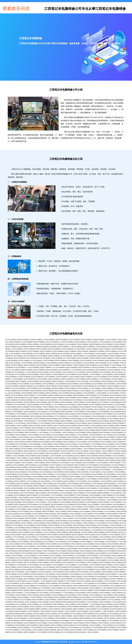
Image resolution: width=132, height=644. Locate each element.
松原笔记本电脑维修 (82, 398)
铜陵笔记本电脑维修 (42, 349)
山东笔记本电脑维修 (27, 363)
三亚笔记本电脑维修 (55, 456)
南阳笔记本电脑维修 (14, 342)
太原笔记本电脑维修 (113, 467)
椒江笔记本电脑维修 (18, 432)
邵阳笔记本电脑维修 (70, 414)
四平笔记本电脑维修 (95, 451)
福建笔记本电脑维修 (73, 391)
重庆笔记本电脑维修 (102, 453)
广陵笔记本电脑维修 (88, 449)
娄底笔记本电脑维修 (73, 361)
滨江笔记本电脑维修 (42, 395)
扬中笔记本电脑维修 (17, 451)
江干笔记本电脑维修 (42, 421)
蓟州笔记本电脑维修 (44, 358)
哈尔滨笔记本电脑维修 (118, 465)
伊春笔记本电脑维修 (64, 386)
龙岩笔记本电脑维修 (112, 428)
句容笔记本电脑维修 (23, 437)
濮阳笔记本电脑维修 (27, 370)
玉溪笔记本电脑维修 (116, 439)
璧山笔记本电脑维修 (94, 481)
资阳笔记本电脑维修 (63, 347)
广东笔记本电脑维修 (88, 354)
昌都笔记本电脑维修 (73, 437)
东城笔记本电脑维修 (82, 472)
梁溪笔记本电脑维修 (31, 465)
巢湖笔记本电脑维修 (29, 365)
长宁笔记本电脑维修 (60, 416)
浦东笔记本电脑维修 (34, 458)
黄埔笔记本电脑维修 (39, 393)
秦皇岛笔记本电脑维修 (77, 439)
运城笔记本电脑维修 (12, 361)
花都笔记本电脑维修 (107, 381)
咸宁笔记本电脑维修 (39, 354)
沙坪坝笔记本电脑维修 (98, 416)
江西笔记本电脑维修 (57, 588)
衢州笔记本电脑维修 (45, 381)
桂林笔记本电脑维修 (82, 414)
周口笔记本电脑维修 (99, 477)
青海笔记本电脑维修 (73, 484)
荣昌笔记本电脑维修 (48, 628)
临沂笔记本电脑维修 (110, 474)
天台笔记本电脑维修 (119, 405)
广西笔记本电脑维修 (17, 349)
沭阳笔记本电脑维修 (21, 435)
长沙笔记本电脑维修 (80, 470)
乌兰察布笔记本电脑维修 (97, 367)
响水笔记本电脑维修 (82, 374)
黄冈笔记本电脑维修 (61, 361)
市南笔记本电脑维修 (121, 458)
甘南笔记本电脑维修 (36, 474)
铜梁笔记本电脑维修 (50, 630)
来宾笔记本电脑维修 (50, 428)
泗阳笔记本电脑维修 (54, 421)
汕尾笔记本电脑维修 (80, 342)
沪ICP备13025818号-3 (90, 642)
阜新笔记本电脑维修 (45, 367)
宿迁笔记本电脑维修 (85, 474)
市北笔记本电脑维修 (84, 444)
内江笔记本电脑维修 (36, 361)
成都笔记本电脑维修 (18, 470)
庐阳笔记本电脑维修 (39, 419)
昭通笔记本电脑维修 (121, 426)
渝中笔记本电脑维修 (84, 458)
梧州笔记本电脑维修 (17, 402)
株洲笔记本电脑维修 (43, 456)
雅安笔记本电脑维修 (112, 477)
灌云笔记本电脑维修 (91, 421)
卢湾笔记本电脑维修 (70, 381)
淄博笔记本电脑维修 (69, 442)
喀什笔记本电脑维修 (101, 386)
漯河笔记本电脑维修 (27, 354)
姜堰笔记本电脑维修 (54, 395)
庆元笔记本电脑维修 (36, 384)
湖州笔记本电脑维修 (36, 416)
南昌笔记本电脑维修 (21, 472)
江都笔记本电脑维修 (95, 435)
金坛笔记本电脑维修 (43, 465)
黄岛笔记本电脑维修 (90, 430)
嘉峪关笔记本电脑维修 (14, 453)
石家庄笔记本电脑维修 (57, 491)
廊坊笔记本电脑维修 (24, 361)
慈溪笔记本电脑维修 (110, 446)
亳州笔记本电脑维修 (94, 442)
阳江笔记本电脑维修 (42, 623)
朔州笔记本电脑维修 (64, 439)
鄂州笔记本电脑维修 (113, 400)
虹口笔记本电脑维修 (76, 363)
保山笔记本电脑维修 (33, 414)
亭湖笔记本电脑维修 (114, 463)
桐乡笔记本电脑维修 (73, 384)
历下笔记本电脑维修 (96, 444)
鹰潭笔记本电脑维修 (54, 402)
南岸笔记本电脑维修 (53, 430)
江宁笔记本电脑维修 (116, 365)
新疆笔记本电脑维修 (110, 484)
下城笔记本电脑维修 (60, 511)
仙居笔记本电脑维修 (64, 419)
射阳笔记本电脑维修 (38, 409)
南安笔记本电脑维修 (54, 349)
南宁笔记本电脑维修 (105, 470)
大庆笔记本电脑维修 (70, 398)
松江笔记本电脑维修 (73, 474)
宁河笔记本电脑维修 (105, 342)
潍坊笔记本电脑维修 (23, 391)
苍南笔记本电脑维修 (55, 602)
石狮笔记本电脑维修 (39, 363)
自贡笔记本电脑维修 (96, 426)
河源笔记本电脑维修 (49, 340)
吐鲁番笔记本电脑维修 (61, 521)
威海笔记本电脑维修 (110, 361)
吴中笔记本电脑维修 (68, 465)
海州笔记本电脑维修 (88, 463)
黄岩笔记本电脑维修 (49, 460)
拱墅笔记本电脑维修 (54, 525)
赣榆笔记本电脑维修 (51, 449)
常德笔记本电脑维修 (107, 388)
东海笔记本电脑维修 (13, 409)
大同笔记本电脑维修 (77, 453)
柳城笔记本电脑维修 (62, 340)
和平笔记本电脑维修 (92, 465)
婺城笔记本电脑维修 (86, 460)
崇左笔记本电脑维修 (68, 456)
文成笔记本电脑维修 (54, 609)
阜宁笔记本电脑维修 (103, 395)
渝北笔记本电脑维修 (82, 381)
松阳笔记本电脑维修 (107, 405)
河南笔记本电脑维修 (87, 477)
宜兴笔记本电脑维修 (13, 386)
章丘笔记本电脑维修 (11, 384)
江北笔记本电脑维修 (47, 444)
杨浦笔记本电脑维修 (54, 356)
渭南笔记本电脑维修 (66, 412)
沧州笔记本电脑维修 (60, 590)
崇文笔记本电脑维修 (73, 416)
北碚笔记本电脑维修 (88, 363)
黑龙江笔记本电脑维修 (26, 486)
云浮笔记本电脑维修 (106, 481)
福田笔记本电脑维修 (96, 458)
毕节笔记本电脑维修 (21, 414)
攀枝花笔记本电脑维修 (55, 546)
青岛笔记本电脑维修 (92, 456)
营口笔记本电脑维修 (49, 377)
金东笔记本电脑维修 (49, 446)
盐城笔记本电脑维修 (64, 363)
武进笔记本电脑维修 (58, 509)
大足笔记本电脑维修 (57, 481)
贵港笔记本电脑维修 (64, 370)
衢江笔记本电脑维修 (36, 446)
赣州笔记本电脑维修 (36, 391)
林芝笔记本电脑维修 (81, 423)
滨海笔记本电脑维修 (62, 574)
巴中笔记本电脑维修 (116, 479)
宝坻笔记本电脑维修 (119, 344)
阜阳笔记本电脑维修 (99, 428)
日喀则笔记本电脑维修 (67, 451)
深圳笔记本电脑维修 (80, 456)
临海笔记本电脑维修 (33, 374)
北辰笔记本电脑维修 (55, 593)
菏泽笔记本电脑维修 (63, 477)
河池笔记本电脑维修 (113, 347)
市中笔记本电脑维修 (12, 460)
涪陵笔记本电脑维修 (92, 349)
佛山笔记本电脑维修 (95, 414)
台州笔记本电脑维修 (51, 363)
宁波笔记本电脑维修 (22, 458)
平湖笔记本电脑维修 (48, 407)
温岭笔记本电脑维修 (54, 365)
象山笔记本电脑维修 (73, 407)
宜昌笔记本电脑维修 (25, 428)
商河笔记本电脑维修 (82, 344)
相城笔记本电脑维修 (29, 451)
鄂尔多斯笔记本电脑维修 (25, 400)
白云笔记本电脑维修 (58, 405)
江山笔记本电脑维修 (43, 432)
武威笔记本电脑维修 (121, 398)
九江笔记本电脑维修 (87, 428)
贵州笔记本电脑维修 (103, 479)
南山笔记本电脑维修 (111, 416)
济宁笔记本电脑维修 (105, 379)
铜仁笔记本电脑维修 (76, 400)
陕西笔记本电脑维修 (85, 484)
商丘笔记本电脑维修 (11, 340)
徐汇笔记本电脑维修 (28, 430)
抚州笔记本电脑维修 (60, 597)
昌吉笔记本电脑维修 (42, 412)
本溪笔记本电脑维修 (29, 412)
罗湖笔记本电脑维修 (59, 444)
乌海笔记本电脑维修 (51, 439)
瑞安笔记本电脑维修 (60, 407)
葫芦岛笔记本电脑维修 (52, 342)
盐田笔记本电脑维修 (65, 430)
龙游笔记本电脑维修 (76, 419)
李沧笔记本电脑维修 (70, 405)
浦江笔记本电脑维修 (88, 419)
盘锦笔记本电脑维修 (70, 351)
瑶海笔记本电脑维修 (114, 430)
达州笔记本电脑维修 (38, 477)
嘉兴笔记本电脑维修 (59, 530)
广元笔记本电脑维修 (17, 379)
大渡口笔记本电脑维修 (14, 393)
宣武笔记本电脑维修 (34, 444)
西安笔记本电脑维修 (62, 467)
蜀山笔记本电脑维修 (108, 444)
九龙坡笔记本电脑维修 (33, 405)
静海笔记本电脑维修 (45, 351)
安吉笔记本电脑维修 (80, 432)
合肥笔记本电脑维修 (11, 474)
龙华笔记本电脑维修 (95, 381)
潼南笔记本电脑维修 (36, 484)
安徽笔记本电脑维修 (21, 381)
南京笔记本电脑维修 (95, 472)
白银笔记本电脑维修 (22, 426)
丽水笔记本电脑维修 (29, 356)
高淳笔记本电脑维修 (33, 351)
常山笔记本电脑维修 (11, 407)
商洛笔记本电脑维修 (107, 358)
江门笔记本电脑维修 (76, 370)
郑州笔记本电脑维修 (55, 470)
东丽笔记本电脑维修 (45, 398)
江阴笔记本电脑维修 (116, 402)
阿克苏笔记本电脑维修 (108, 398)
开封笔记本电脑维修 (18, 456)
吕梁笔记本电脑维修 (32, 388)
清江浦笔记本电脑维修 (101, 463)
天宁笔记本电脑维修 (19, 423)
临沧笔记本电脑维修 (29, 379)
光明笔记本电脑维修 (101, 363)
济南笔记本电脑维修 (54, 488)
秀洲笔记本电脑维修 (86, 446)
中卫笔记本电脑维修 (79, 412)
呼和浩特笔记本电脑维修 (100, 467)
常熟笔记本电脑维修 (75, 409)
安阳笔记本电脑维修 (45, 414)
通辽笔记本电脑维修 (91, 412)
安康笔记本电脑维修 (84, 367)
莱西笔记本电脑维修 (103, 356)
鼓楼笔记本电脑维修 (80, 465)
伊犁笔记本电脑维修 (62, 377)
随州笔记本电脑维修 (89, 347)
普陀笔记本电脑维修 (55, 556)
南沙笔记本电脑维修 (113, 363)
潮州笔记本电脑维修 (19, 481)
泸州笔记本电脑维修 (63, 400)
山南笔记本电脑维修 (112, 409)
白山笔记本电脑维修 (17, 412)
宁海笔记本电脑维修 (29, 421)
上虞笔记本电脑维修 (68, 432)
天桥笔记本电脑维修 (27, 419)
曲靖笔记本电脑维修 (57, 504)
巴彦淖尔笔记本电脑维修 (100, 377)
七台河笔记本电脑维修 (33, 367)
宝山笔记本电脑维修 (80, 349)
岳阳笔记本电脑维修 (58, 558)
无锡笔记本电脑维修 (48, 416)
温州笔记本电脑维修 (118, 442)
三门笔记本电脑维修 (101, 393)
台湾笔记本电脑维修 (57, 358)
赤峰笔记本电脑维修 (59, 426)
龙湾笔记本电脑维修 (98, 446)
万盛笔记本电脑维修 (44, 625)
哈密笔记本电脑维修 (53, 535)
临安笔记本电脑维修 (19, 358)
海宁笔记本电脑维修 (17, 395)
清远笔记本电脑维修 (75, 477)
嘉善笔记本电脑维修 (92, 432)
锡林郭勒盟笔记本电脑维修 (97, 351)
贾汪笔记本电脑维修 (110, 384)
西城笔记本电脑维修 (47, 458)
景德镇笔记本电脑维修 (105, 456)
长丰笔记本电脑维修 (23, 384)
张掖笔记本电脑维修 (113, 386)
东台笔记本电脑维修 (103, 365)
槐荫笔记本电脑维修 (102, 430)
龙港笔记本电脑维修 (85, 384)
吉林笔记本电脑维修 (13, 486)
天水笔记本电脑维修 (54, 412)
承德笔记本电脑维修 (58, 581)
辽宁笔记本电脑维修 (42, 632)
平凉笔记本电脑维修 (74, 377)
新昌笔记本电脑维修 (101, 419)
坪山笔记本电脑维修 (80, 372)
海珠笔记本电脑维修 (71, 444)
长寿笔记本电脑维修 (70, 344)
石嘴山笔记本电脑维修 (52, 453)
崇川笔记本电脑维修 (18, 465)
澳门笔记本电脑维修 (19, 367)
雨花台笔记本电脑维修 (33, 398)
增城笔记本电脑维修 (105, 349)
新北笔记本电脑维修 (11, 437)
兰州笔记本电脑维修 (49, 467)
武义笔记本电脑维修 (55, 432)
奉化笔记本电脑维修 (117, 432)
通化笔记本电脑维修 (106, 423)
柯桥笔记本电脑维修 (61, 446)
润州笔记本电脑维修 (19, 398)
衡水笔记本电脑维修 (60, 607)
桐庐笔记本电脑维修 (107, 344)
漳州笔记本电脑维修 (23, 416)
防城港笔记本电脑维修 (36, 340)
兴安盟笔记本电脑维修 (120, 358)
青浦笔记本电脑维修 (99, 340)
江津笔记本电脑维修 (111, 340)
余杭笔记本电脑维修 (70, 374)
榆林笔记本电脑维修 (86, 377)
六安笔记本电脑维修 (54, 579)
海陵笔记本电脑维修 (66, 421)
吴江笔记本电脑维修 (44, 423)
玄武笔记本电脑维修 (42, 451)
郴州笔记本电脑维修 (51, 354)
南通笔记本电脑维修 (58, 381)
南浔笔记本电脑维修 (36, 407)
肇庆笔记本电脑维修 (92, 379)
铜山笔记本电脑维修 (66, 395)
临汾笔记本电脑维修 (111, 367)
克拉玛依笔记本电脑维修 (63, 507)
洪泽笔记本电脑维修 (70, 435)
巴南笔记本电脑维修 (68, 372)
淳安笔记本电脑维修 (60, 618)
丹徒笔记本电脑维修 (32, 423)
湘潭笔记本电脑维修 (32, 442)
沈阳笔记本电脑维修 (22, 467)
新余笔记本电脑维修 (119, 414)
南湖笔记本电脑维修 (60, 498)
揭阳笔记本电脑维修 (69, 481)
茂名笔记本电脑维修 (98, 361)
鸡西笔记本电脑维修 (85, 437)
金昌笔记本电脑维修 (14, 439)
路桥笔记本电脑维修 (12, 446)
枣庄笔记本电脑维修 (74, 428)
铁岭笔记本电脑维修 (23, 347)
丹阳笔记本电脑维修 (55, 465)
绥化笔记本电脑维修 (11, 347)
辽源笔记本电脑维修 (97, 437)
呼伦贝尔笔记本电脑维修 (18, 388)
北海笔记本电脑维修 (92, 342)
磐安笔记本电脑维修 (23, 407)
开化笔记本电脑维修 (113, 393)
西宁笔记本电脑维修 (74, 467)
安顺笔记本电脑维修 (108, 426)
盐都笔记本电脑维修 (76, 449)
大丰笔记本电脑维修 (82, 435)
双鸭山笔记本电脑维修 (58, 549)
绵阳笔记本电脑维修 (90, 439)
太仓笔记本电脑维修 (95, 374)
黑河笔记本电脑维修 (58, 351)
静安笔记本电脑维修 (110, 391)
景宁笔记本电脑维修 (21, 374)
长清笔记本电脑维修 (64, 393)
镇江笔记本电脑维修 (53, 516)
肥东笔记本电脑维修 (95, 405)
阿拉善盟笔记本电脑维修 (49, 347)
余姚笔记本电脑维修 (27, 463)
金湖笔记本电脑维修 (91, 395)
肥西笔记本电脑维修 (76, 393)
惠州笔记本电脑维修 (76, 354)
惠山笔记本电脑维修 (119, 435)
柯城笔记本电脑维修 (73, 460)
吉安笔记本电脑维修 (117, 379)
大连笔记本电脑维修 (107, 451)
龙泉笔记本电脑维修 (42, 365)
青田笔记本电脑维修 (121, 444)
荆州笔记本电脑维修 (39, 370)
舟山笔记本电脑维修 (31, 372)
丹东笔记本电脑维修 (95, 398)
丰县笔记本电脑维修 (76, 463)
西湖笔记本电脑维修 (85, 407)
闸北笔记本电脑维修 (55, 372)
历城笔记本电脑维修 (82, 405)
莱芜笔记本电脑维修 (17, 365)
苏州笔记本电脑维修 (59, 458)
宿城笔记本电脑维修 (51, 463)
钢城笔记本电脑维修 (116, 356)
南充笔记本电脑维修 (23, 474)
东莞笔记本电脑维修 (28, 479)
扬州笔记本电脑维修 (43, 372)
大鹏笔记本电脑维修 (79, 356)
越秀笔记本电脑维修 (108, 458)
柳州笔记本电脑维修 (44, 442)
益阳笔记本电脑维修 (51, 370)
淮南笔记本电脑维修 (66, 402)
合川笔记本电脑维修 (60, 474)
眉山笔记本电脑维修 (44, 481)
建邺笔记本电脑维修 (48, 437)
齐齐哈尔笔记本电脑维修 (81, 451)
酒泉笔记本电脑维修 (71, 367)
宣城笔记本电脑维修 (33, 344)
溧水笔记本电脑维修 (32, 358)
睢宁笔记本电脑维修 (45, 435)
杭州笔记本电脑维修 (58, 472)
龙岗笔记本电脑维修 (27, 393)
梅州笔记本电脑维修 (58, 611)
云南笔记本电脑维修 (54, 479)
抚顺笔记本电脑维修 (118, 423)
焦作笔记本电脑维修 (42, 379)
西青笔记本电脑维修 (51, 386)
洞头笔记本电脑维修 (17, 421)
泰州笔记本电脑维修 (86, 340)
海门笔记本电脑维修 (107, 435)
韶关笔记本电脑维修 (29, 402)
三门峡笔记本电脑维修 (76, 347)
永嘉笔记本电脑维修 (58, 374)
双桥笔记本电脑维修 (50, 477)
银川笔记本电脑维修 (86, 467)
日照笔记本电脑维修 (101, 354)
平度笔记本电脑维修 (58, 595)
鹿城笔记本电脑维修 (14, 463)
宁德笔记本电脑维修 (79, 402)
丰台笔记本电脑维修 (19, 405)
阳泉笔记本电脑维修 (71, 426)
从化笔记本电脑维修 (91, 356)
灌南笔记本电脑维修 (79, 395)
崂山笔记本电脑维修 (14, 419)
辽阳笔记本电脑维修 (82, 358)
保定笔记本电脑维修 (51, 400)
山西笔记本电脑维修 (118, 481)
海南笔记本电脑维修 (54, 616)
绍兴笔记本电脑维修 (91, 402)
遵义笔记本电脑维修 (114, 453)
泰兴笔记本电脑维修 (27, 449)
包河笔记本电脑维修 (24, 460)
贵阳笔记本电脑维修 (31, 470)
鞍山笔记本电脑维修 (110, 437)
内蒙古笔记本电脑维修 (23, 484)
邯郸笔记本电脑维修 (84, 426)
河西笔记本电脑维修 (54, 451)
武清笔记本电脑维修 (48, 474)
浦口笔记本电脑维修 (39, 386)
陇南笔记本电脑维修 (36, 347)
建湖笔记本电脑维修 (116, 421)
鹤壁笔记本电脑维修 (100, 400)
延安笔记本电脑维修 (12, 400)
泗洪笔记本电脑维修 (97, 407)
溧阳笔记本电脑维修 (55, 563)
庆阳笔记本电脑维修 (95, 358)
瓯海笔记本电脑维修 (105, 432)
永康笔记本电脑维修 (66, 365)
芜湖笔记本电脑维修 (58, 604)
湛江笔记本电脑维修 (11, 391)
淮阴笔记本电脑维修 (64, 449)
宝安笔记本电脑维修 (45, 405)
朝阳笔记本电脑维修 (62, 567)
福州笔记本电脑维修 (33, 381)
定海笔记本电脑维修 (61, 460)
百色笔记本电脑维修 (86, 361)
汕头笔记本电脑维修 (62, 428)
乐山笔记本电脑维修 (14, 354)
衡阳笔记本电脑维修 (38, 428)
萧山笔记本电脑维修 (97, 384)
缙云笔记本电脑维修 (57, 528)
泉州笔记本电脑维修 (45, 472)
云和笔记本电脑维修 (88, 393)
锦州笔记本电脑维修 (88, 386)
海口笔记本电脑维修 (92, 470)
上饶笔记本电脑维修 (113, 354)
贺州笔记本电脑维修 (119, 388)
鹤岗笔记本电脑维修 (94, 423)
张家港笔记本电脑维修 (26, 386)
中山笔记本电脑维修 (91, 479)
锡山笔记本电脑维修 (55, 537)
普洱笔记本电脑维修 (70, 388)
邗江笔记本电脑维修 (57, 495)
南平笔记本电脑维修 (106, 442)
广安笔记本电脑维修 (66, 479)
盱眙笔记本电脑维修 (26, 409)
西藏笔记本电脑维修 (39, 486)
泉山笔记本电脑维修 (61, 551)
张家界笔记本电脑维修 (67, 379)
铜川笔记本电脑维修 (27, 453)
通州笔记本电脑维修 (101, 449)
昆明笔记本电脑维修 (43, 470)
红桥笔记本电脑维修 (99, 409)
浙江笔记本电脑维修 (103, 402)
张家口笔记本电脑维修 (45, 388)
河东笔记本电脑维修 (69, 423)
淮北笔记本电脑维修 (118, 456)
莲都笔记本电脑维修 (36, 460)
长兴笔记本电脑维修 (73, 446)
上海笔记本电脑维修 (71, 458)
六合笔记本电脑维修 (107, 374)
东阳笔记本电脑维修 (45, 374)
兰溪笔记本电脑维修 (58, 565)
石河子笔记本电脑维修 (58, 367)
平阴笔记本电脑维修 (117, 349)
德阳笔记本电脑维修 (58, 388)
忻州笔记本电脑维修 (39, 400)
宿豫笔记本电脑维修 (14, 449)
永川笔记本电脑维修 (66, 356)
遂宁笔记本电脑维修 (14, 370)
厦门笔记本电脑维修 (18, 372)
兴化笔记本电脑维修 (33, 435)
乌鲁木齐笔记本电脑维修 (36, 467)
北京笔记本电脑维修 (107, 472)
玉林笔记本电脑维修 (80, 379)
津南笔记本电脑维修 (119, 374)
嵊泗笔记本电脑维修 (31, 432)
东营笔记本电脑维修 (107, 414)
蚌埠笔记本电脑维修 (11, 416)
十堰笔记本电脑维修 (19, 442)
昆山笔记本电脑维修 (97, 391)
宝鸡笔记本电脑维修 (27, 439)
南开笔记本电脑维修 (60, 437)
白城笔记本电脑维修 (76, 386)
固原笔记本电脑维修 (47, 426)
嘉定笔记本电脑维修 (58, 344)
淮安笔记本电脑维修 (42, 356)
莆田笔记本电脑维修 (60, 391)
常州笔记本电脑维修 (16, 430)
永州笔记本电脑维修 (101, 347)
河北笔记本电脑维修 (81, 481)
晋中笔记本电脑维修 (113, 377)
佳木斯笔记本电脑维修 (24, 377)
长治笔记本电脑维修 (103, 412)
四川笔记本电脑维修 (32, 481)
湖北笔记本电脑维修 (13, 477)
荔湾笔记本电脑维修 (77, 430)
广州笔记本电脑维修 (117, 470)
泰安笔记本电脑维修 (88, 370)
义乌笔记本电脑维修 (60, 384)
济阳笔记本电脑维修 (117, 372)
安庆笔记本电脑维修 (14, 363)
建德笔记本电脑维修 (21, 351)
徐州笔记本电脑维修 (45, 344)
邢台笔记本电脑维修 (116, 412)
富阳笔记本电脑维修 (91, 365)
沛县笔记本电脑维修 (39, 449)
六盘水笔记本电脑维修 (103, 439)
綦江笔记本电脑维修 (60, 484)
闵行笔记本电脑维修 (22, 444)
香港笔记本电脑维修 (11, 377)
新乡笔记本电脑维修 (82, 388)
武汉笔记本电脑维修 (68, 470)
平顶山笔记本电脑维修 (12, 428)
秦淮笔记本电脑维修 (57, 423)
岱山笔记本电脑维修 (24, 446)
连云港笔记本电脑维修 (67, 349)
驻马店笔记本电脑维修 (41, 479)
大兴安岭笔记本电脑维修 (66, 342)
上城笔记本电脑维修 (39, 463)
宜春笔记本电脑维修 (101, 370)
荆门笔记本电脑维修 (95, 388)
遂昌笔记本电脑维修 (51, 419)
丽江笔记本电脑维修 (88, 400)
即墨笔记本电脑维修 (119, 381)
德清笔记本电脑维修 (110, 460)
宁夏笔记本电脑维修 (48, 484)
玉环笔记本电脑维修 (48, 384)
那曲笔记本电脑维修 (58, 398)
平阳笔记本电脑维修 (79, 365)
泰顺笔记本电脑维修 (95, 344)
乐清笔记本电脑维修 (29, 395)
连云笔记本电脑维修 (58, 435)
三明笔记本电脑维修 (53, 502)
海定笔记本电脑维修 (40, 430)
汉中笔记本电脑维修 (58, 572)
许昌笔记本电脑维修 (49, 361)
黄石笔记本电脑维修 (31, 456)
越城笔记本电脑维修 (98, 460)
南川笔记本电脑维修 (79, 479)
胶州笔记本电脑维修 (105, 372)
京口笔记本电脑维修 (63, 409)
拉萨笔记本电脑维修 (105, 465)
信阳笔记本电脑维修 (26, 477)
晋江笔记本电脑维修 (17, 356)
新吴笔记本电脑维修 (116, 395)
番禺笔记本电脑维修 (92, 372)
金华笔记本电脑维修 (85, 391)
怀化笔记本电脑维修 (117, 342)
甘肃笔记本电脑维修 (97, 484)
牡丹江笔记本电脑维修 (69, 358)
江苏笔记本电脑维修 (85, 416)
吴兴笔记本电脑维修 (113, 419)
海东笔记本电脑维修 (39, 453)
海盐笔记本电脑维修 (58, 539)
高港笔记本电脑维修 (110, 407)
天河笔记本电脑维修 (60, 542)
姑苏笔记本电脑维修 (36, 437)
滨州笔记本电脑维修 (29, 349)
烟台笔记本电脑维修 (42, 402)
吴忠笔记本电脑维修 (39, 439)
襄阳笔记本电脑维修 (58, 414)
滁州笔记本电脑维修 (48, 391)
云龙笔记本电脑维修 (79, 421)
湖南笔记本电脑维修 (23, 340)
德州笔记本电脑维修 (21, 344)
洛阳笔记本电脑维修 (55, 518)
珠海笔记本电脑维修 (57, 442)
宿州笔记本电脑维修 (33, 472)
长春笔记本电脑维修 (53, 493)
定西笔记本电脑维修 (82, 351)
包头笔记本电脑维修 (65, 453)
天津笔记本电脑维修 (119, 472)
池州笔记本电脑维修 (74, 340)
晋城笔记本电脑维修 (111, 351)
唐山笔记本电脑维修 (90, 453)
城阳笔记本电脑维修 (51, 393)
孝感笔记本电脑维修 (54, 379)
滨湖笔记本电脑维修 (113, 449)
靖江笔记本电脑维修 (64, 463)
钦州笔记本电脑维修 (64, 354)
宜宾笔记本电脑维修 (27, 342)
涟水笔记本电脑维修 (103, 421)
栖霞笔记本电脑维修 (87, 409)
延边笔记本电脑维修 (37, 377)
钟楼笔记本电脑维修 (50, 409)
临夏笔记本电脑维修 (39, 342)
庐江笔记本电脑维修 (54, 586)
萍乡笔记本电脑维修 (81, 442)
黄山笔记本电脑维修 (97, 474)
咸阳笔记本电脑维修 (34, 426)
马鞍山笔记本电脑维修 (114, 370)
